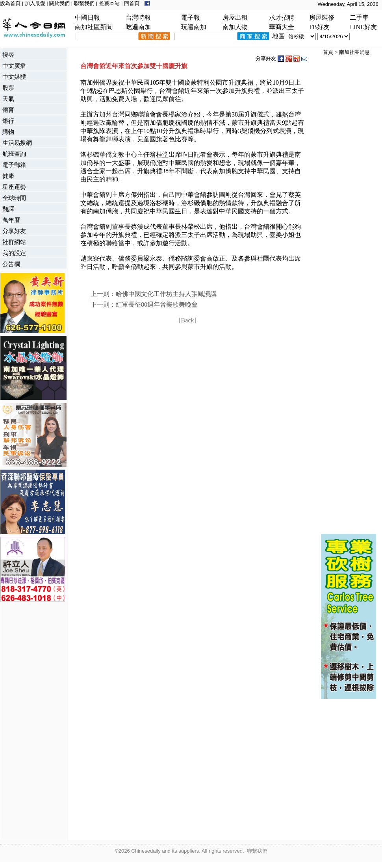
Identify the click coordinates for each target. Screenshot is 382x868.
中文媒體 (14, 77)
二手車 (359, 18)
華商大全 (282, 27)
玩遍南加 (194, 27)
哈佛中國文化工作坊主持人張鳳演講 (166, 294)
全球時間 (14, 198)
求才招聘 (282, 18)
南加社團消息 (354, 52)
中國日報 (87, 18)
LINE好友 (363, 27)
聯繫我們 (84, 3)
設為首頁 (10, 3)
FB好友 (319, 27)
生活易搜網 (17, 143)
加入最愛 (35, 3)
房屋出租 (235, 18)
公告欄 (11, 264)
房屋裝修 (322, 18)
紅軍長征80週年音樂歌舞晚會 (157, 304)
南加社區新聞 (94, 27)
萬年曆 (11, 220)
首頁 (328, 52)
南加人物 (235, 27)
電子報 (191, 18)
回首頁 (132, 3)
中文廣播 (14, 66)
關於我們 (59, 3)
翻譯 (8, 209)
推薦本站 (109, 3)
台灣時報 (138, 18)
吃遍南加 (138, 27)
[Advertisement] (32, 722)
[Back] (187, 320)
